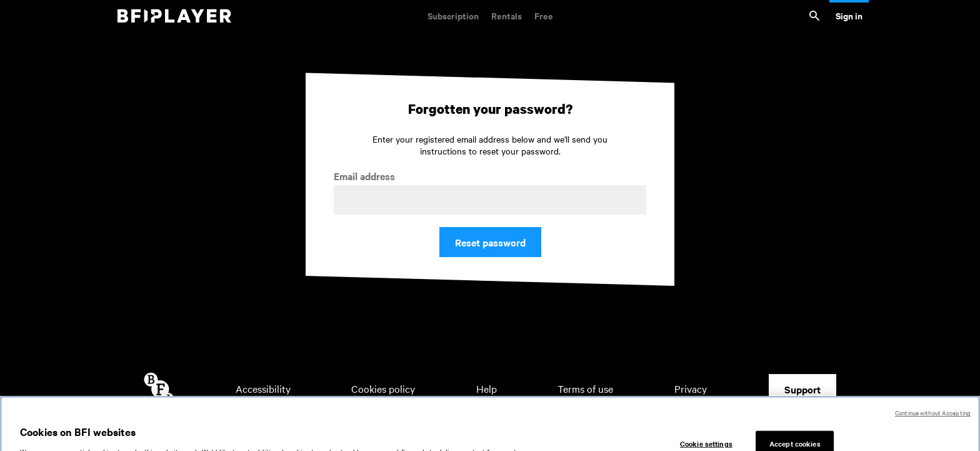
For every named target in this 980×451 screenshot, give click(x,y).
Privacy (691, 388)
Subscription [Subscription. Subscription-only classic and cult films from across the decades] (453, 15)
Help (487, 388)
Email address (364, 176)
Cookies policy (383, 388)
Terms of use (585, 388)
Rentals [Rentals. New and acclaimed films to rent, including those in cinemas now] (507, 15)
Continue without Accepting (933, 421)
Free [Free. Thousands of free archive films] (544, 15)
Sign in (849, 15)
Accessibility (263, 388)
